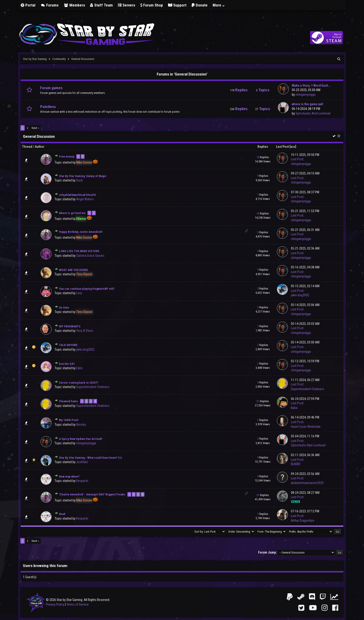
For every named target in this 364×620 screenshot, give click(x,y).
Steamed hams (68, 401)
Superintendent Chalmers (93, 387)
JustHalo (82, 462)
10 (258, 157)
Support (177, 5)
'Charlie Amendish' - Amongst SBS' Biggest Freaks (92, 494)
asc (293, 147)
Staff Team (101, 5)
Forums (49, 5)
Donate (200, 5)
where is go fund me (72, 213)
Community (59, 59)
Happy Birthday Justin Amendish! (81, 232)
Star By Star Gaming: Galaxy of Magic (83, 176)
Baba (294, 408)
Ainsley (81, 425)
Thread (27, 147)
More (219, 5)
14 (258, 213)
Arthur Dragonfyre (303, 521)
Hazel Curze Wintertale (306, 427)
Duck (79, 180)
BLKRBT (296, 464)
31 (258, 401)
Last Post (282, 147)
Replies (263, 147)
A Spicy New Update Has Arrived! (81, 439)
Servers (127, 5)
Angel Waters (85, 199)
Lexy (79, 293)
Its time (64, 308)
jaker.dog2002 (300, 295)
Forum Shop (152, 5)
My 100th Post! (69, 420)
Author (40, 147)
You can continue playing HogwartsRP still (87, 289)
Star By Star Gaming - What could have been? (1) (90, 458)
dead (62, 514)
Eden (79, 368)
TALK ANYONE (68, 345)
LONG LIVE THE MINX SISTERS (79, 251)
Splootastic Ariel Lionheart (313, 113)
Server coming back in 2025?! (79, 383)
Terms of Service (78, 604)
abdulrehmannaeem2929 (307, 483)
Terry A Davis (85, 331)
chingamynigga (305, 95)
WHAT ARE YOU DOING (73, 270)
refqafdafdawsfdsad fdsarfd (77, 195)
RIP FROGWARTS (70, 326)
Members (74, 5)
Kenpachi (82, 481)
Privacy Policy (55, 604)
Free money (67, 157)
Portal (28, 5)
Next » (35, 128)
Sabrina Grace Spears (90, 256)
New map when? (69, 477)
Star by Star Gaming (35, 59)
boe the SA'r (67, 364)
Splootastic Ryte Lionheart (308, 445)
